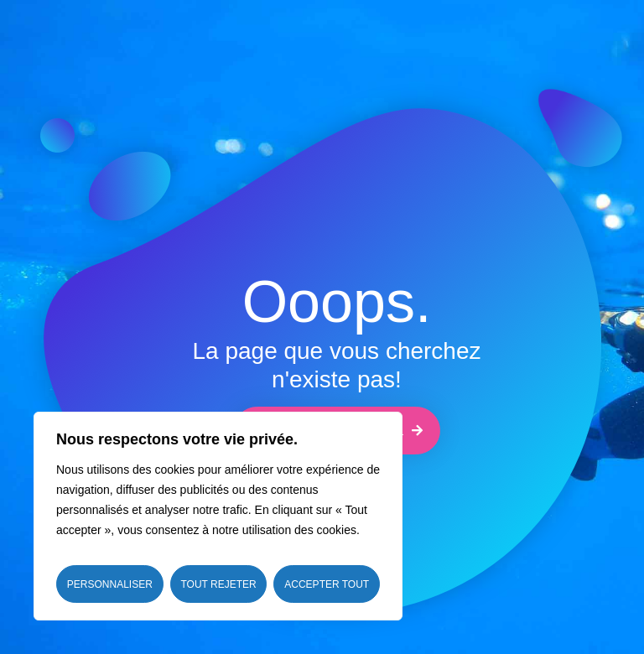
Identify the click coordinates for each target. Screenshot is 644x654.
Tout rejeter (218, 584)
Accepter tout (327, 584)
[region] (218, 516)
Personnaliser (110, 584)
